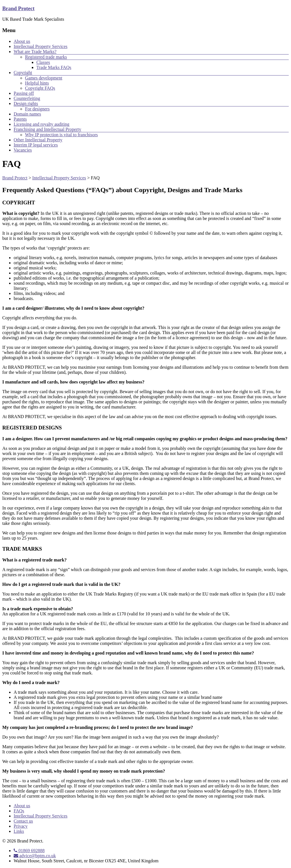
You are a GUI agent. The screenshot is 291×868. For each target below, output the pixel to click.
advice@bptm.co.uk (35, 856)
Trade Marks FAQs (54, 67)
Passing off (24, 93)
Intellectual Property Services (40, 46)
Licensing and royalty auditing (41, 124)
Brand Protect (18, 8)
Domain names (27, 114)
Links (19, 831)
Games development (44, 78)
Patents (20, 119)
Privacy (21, 826)
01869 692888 (29, 851)
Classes (43, 62)
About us (22, 41)
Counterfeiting (27, 98)
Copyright (23, 73)
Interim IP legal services (36, 145)
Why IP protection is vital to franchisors (61, 135)
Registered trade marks (46, 57)
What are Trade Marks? (35, 52)
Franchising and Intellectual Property (47, 129)
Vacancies (23, 150)
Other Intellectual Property (38, 140)
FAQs (19, 811)
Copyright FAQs (40, 88)
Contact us (23, 821)
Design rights (26, 103)
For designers (37, 109)
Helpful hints (37, 83)
